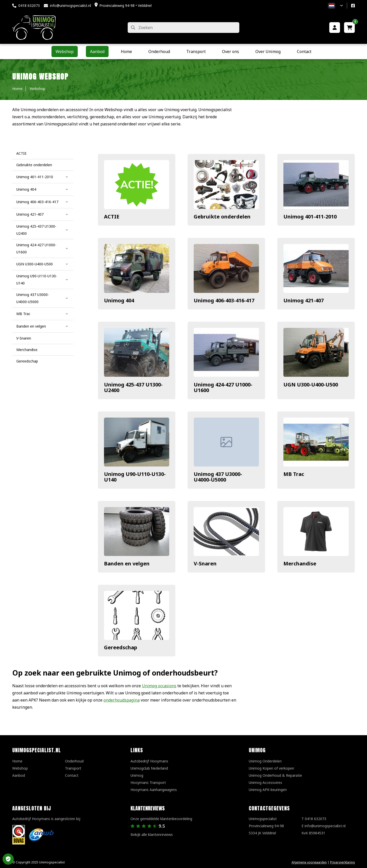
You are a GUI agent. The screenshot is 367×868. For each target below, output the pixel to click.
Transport (73, 768)
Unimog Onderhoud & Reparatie (275, 775)
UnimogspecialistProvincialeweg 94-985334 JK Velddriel (266, 826)
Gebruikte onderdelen (222, 217)
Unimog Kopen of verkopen (271, 768)
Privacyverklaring (342, 862)
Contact (72, 775)
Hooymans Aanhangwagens (154, 790)
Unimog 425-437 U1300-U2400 (133, 387)
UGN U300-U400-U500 (311, 385)
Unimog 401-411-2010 (310, 217)
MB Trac (294, 474)
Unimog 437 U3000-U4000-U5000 (218, 477)
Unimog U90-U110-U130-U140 (135, 477)
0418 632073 (29, 5)
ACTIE (112, 217)
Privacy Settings (8, 859)
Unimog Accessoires (265, 782)
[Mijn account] (335, 28)
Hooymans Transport (148, 782)
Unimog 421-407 (304, 300)
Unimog (137, 775)
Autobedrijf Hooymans (149, 761)
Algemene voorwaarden (309, 862)
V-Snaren (205, 563)
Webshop (20, 768)
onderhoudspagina (122, 700)
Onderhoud (74, 761)
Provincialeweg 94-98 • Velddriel (126, 5)
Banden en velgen (127, 563)
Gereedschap (121, 647)
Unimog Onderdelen (265, 761)
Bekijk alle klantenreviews (152, 834)
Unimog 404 (119, 300)
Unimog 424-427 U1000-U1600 (223, 387)
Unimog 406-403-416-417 (224, 300)
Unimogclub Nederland (149, 768)
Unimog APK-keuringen (268, 790)
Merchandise (300, 563)
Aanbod (19, 775)
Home (17, 761)
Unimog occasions (159, 686)
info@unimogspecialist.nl (70, 5)
